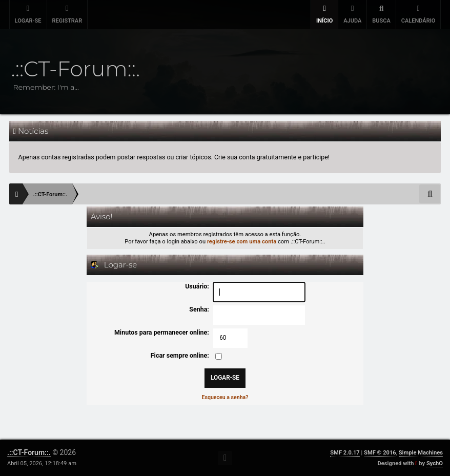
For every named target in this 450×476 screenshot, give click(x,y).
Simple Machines (421, 453)
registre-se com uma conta (242, 242)
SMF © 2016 (380, 453)
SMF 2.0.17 (345, 453)
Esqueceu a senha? (225, 397)
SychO (435, 463)
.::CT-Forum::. (29, 452)
